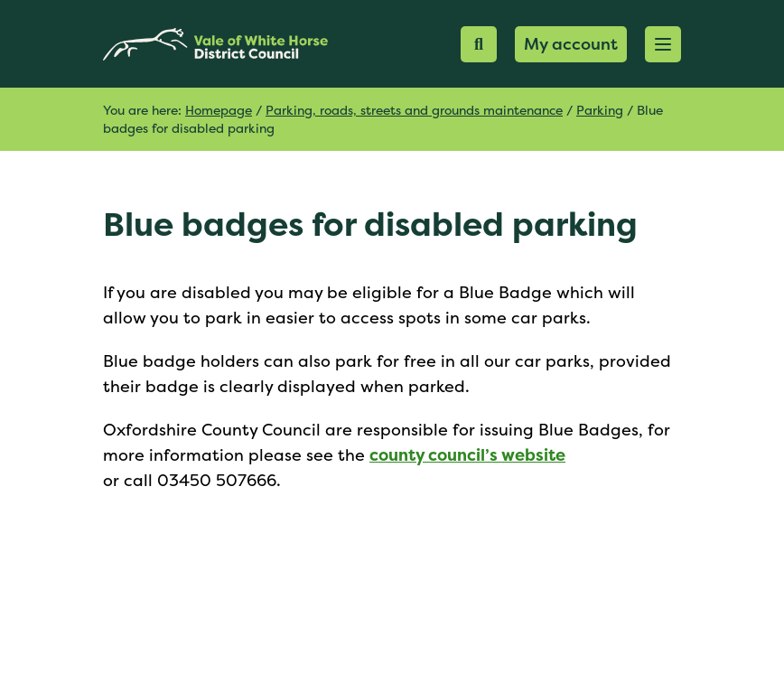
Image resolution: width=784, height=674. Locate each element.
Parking (600, 110)
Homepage (219, 110)
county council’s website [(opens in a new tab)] (467, 455)
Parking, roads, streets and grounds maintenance (414, 110)
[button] (663, 44)
